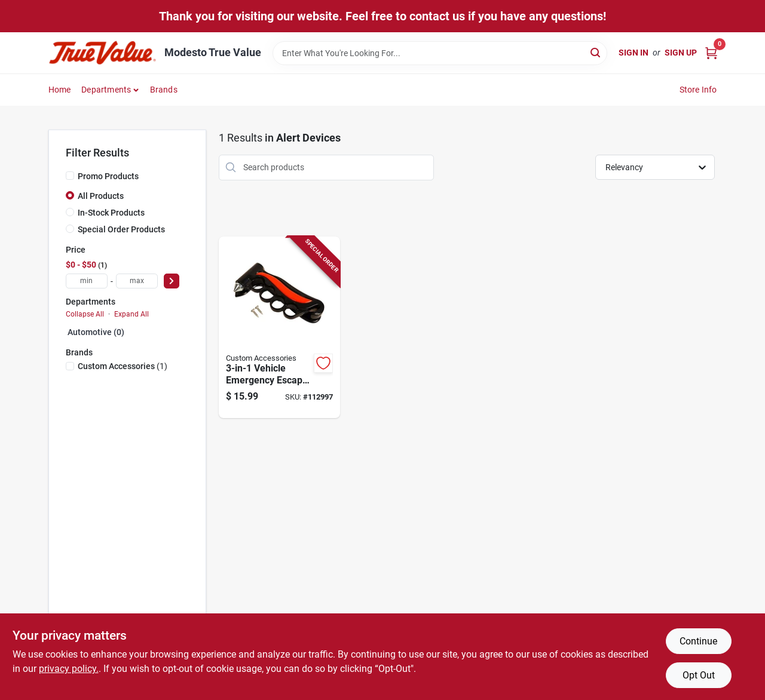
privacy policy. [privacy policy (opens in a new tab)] (69, 669)
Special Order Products (121, 229)
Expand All (131, 314)
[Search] (596, 52)
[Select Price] (172, 281)
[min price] (87, 281)
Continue (698, 641)
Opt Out (699, 675)
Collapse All (85, 314)
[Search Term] (440, 53)
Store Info (698, 90)
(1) (123, 366)
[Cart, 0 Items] (711, 53)
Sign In (634, 53)
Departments (106, 90)
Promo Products (108, 176)
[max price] (137, 281)
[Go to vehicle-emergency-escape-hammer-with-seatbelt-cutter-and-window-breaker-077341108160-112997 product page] (279, 328)
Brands (164, 90)
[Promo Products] (70, 176)
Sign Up (681, 53)
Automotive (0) (96, 332)
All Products (101, 196)
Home (60, 90)
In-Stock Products (111, 213)
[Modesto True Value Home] (102, 53)
